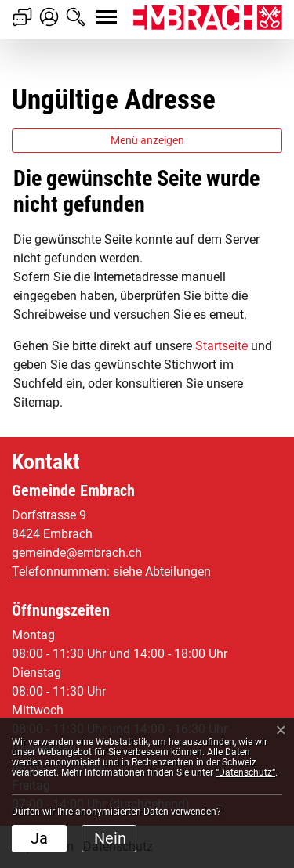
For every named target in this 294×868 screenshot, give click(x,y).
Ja (39, 838)
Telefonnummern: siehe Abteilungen (111, 571)
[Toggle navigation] (93, 9)
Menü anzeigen (147, 140)
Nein (110, 838)
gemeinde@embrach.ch (77, 553)
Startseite (221, 346)
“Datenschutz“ (245, 772)
